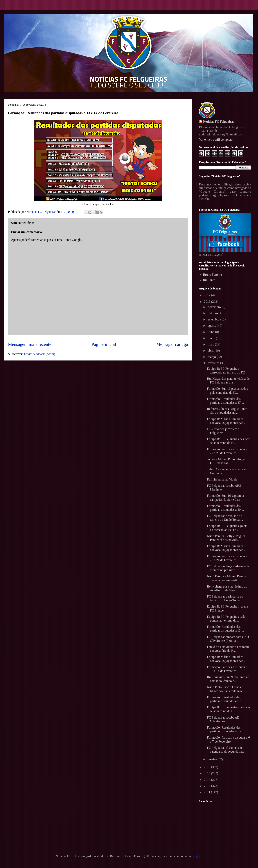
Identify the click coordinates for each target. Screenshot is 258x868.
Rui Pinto (209, 280)
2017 (208, 295)
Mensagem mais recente (30, 344)
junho (212, 338)
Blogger (197, 856)
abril (211, 351)
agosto (212, 326)
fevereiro (214, 363)
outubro (213, 313)
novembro (215, 307)
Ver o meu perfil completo (216, 140)
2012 (208, 786)
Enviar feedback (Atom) (39, 354)
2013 (208, 780)
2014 (208, 773)
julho (211, 332)
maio (211, 344)
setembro (214, 319)
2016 (208, 302)
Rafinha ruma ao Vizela (222, 479)
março (212, 357)
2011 (207, 792)
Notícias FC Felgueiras (219, 122)
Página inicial (104, 344)
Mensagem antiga (172, 344)
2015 (208, 767)
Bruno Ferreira (212, 275)
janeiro (213, 759)
